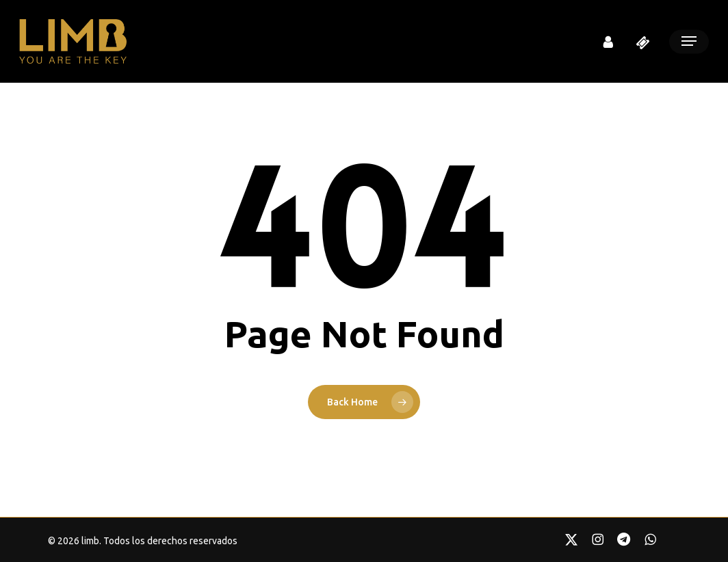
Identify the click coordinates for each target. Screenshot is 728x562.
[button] (689, 41)
